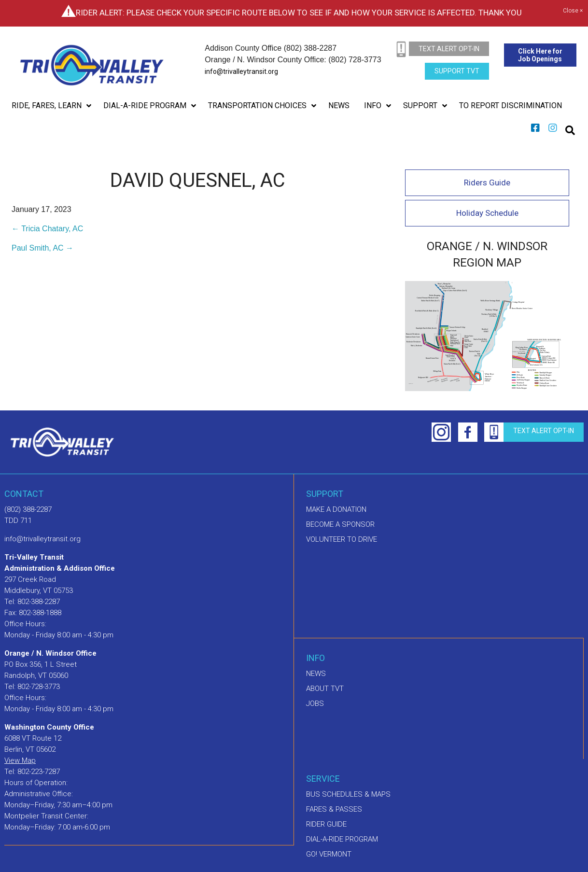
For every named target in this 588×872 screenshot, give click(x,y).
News (316, 674)
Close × (573, 11)
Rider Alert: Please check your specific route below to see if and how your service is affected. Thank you (299, 13)
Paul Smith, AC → (42, 248)
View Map (20, 760)
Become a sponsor (340, 524)
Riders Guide (487, 183)
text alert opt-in (449, 49)
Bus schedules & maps (348, 794)
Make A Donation (336, 509)
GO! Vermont (329, 854)
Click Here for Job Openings (540, 55)
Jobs (315, 703)
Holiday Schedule (487, 213)
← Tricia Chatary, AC (47, 229)
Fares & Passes (334, 809)
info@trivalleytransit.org (241, 71)
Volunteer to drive (342, 539)
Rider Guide (326, 824)
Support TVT (457, 71)
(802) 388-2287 (28, 509)
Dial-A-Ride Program (342, 839)
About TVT (325, 689)
